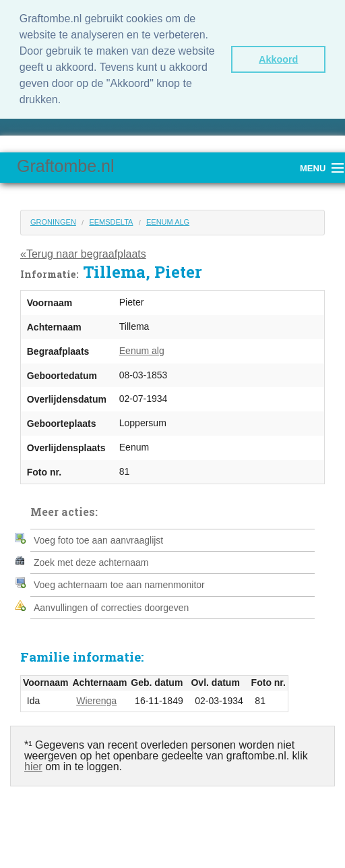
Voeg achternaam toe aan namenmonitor (119, 585)
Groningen (53, 222)
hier (33, 766)
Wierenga (96, 701)
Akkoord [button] (278, 59)
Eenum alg (168, 222)
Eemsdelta (111, 222)
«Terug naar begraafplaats (83, 254)
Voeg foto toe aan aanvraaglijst (98, 540)
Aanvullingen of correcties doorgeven (111, 608)
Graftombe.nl (66, 166)
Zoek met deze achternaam (91, 562)
